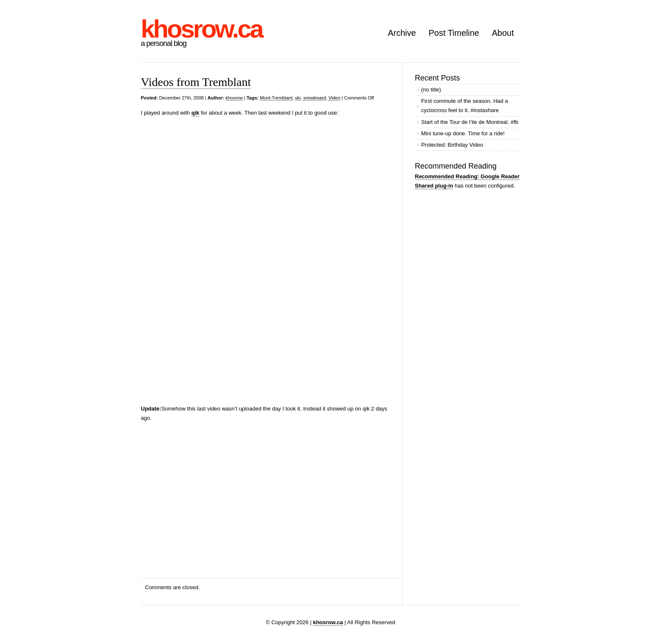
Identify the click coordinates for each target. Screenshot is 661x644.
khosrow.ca (202, 29)
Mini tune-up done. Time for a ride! (463, 133)
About (503, 33)
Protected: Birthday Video (452, 145)
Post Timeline (454, 33)
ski (298, 98)
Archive (402, 33)
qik (195, 113)
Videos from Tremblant (196, 82)
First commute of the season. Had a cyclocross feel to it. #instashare (465, 106)
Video (334, 98)
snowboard (314, 98)
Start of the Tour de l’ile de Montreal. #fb (470, 122)
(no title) (431, 90)
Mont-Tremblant (276, 98)
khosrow (234, 98)
